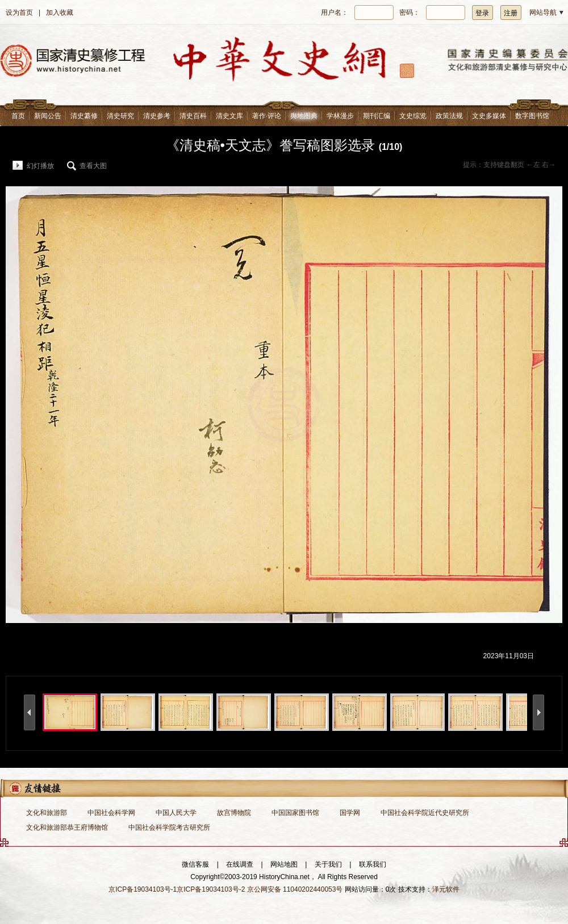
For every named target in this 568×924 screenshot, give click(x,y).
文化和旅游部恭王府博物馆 (67, 827)
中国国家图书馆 (295, 813)
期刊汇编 (377, 116)
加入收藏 (60, 12)
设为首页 (19, 12)
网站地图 (284, 864)
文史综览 (413, 116)
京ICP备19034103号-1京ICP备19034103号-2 (177, 889)
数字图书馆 (532, 116)
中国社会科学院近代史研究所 (425, 813)
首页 (18, 116)
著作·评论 (267, 116)
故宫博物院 (234, 813)
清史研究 (120, 116)
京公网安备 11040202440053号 (295, 889)
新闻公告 (48, 116)
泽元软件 (446, 889)
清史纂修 (84, 116)
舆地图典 (304, 116)
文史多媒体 (489, 116)
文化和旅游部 (47, 813)
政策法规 (449, 116)
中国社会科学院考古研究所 (169, 827)
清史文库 (229, 116)
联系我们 (373, 864)
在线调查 (240, 864)
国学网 (350, 813)
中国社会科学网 (111, 813)
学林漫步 (340, 116)
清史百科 (193, 116)
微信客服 (195, 864)
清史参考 (157, 116)
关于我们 (328, 864)
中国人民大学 (176, 813)
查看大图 (93, 166)
